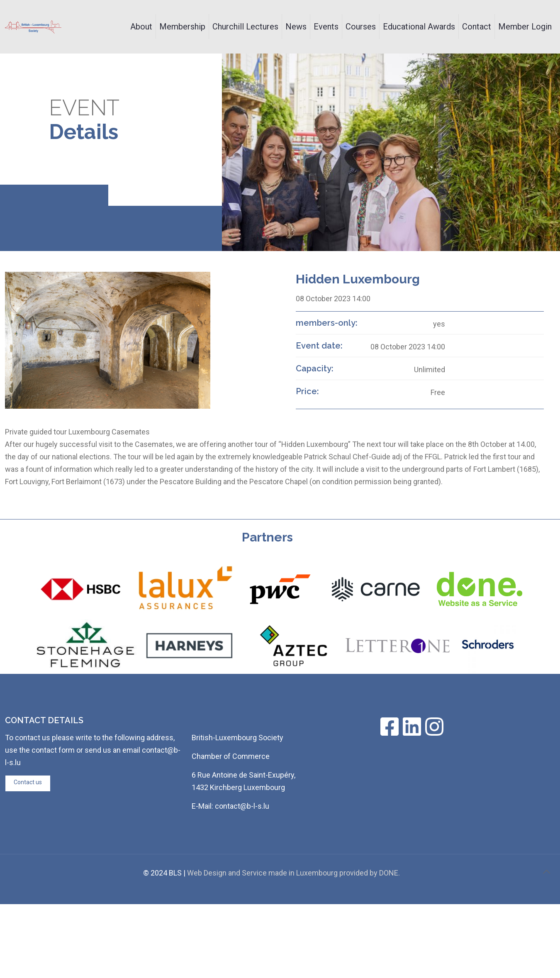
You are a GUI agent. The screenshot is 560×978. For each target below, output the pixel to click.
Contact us (28, 782)
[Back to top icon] (546, 872)
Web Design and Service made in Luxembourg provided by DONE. (293, 873)
